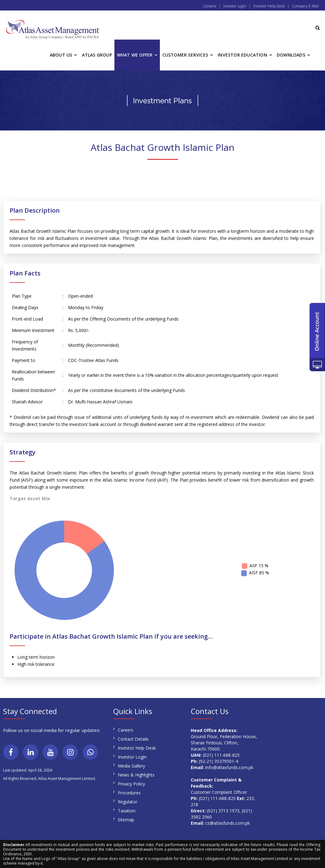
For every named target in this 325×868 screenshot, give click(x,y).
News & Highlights (136, 775)
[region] (162, 100)
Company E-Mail (305, 6)
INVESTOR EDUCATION (242, 55)
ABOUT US (61, 55)
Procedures (129, 793)
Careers (210, 6)
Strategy (23, 452)
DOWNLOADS (291, 55)
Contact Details (133, 739)
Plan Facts (25, 273)
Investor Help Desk (269, 6)
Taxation (127, 811)
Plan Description (35, 211)
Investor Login (235, 6)
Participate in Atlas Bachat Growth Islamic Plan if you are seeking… (111, 636)
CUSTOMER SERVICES (185, 55)
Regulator (128, 802)
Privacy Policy (131, 784)
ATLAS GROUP (97, 55)
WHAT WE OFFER (135, 55)
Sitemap (126, 820)
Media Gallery (131, 766)
